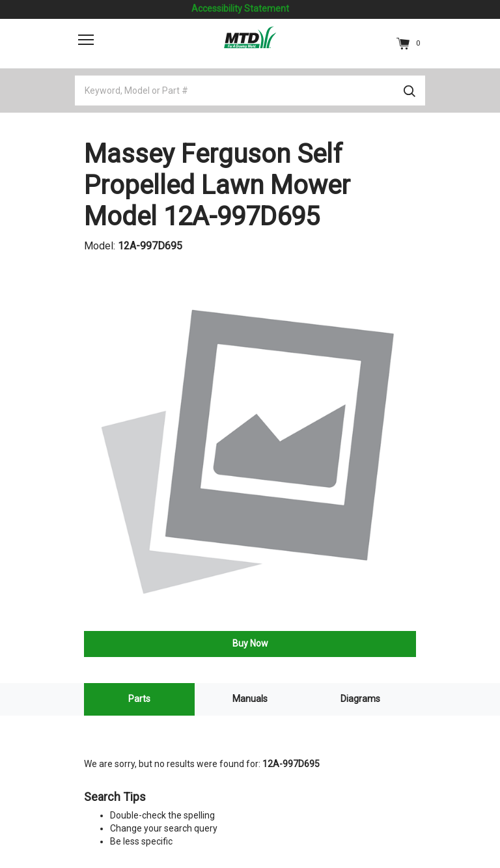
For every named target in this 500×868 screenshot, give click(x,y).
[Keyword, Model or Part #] (250, 91)
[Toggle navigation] (86, 40)
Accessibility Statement (240, 8)
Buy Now (250, 643)
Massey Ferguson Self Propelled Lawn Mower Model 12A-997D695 (217, 185)
